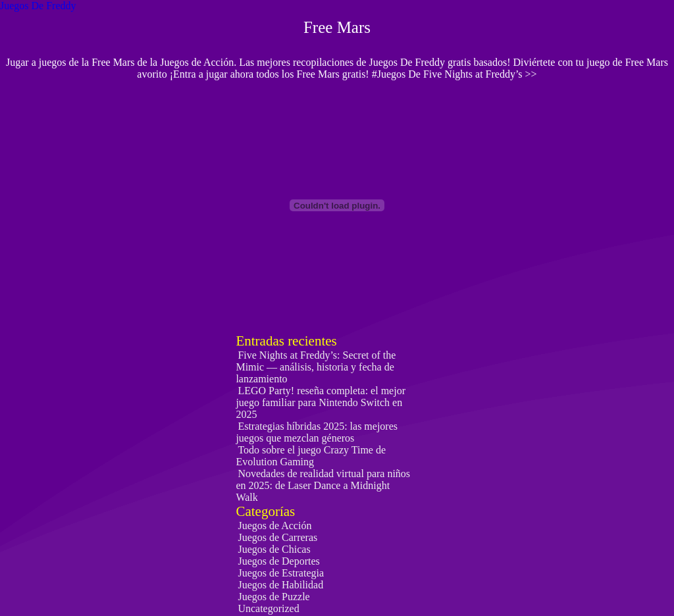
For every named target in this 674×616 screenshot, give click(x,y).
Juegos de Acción (274, 526)
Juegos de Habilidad (280, 585)
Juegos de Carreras (277, 537)
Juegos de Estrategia (281, 573)
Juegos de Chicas (274, 549)
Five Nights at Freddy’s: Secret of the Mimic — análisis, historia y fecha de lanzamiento (316, 367)
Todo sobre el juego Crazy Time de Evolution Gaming (311, 456)
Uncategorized (268, 608)
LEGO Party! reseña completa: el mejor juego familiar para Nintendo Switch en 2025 (321, 402)
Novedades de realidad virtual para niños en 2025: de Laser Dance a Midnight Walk (323, 485)
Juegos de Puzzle (273, 597)
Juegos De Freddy (38, 6)
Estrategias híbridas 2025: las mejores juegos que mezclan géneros (317, 432)
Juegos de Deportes (278, 561)
